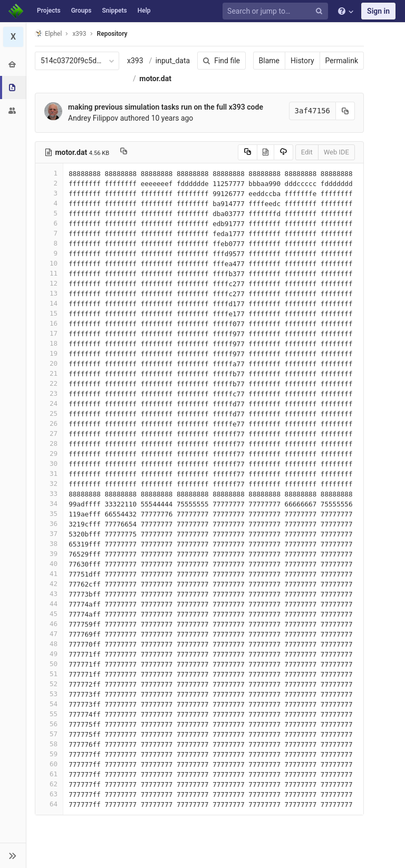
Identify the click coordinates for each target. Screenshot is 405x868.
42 (49, 584)
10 (49, 263)
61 (49, 774)
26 (49, 423)
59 (49, 754)
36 (49, 524)
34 (49, 504)
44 (49, 604)
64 (49, 804)
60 (49, 764)
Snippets (114, 11)
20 (49, 363)
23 (49, 393)
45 (49, 614)
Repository (112, 34)
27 (49, 433)
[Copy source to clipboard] (248, 152)
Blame (269, 61)
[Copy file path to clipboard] (124, 152)
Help (144, 11)
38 (49, 544)
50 (49, 664)
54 (49, 704)
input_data (173, 61)
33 (49, 494)
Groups (81, 11)
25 (49, 413)
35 (49, 514)
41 (49, 574)
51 (49, 674)
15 (49, 313)
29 (49, 453)
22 (49, 383)
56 (49, 724)
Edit (307, 152)
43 (49, 594)
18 (49, 343)
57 (49, 734)
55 (49, 714)
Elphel (48, 33)
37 (49, 534)
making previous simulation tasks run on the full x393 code (166, 107)
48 (49, 644)
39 (49, 554)
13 (49, 293)
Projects (49, 11)
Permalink (342, 61)
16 (49, 323)
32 (49, 484)
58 (49, 744)
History (302, 61)
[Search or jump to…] (277, 11)
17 (49, 333)
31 (49, 474)
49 (49, 654)
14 (49, 303)
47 (49, 634)
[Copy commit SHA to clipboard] (345, 111)
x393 (135, 61)
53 (49, 694)
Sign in (378, 11)
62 (49, 784)
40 (49, 564)
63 (49, 794)
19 (49, 353)
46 (49, 624)
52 (49, 684)
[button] (13, 855)
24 (49, 403)
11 (49, 273)
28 (49, 443)
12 (49, 283)
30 (49, 464)
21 (49, 373)
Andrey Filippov (93, 118)
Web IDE (336, 152)
